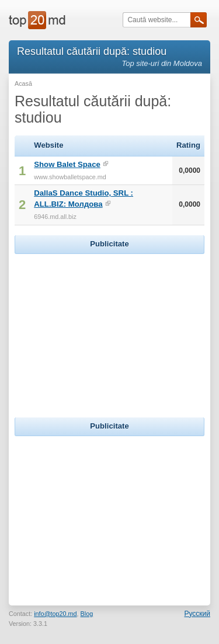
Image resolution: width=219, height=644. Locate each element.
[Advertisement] (110, 330)
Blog (87, 614)
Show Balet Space (67, 164)
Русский (197, 614)
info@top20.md (55, 614)
